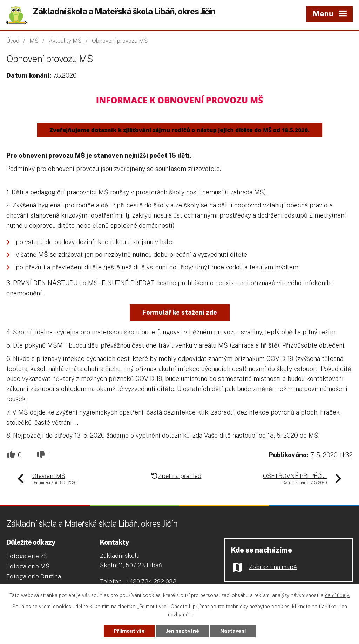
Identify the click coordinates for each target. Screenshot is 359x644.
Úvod (13, 41)
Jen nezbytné (182, 631)
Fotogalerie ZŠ (27, 556)
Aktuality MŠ (65, 41)
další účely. (337, 595)
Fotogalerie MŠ (28, 566)
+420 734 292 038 (151, 581)
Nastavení (233, 631)
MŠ (34, 41)
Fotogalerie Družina (34, 576)
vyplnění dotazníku (163, 435)
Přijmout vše (129, 631)
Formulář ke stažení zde (180, 312)
